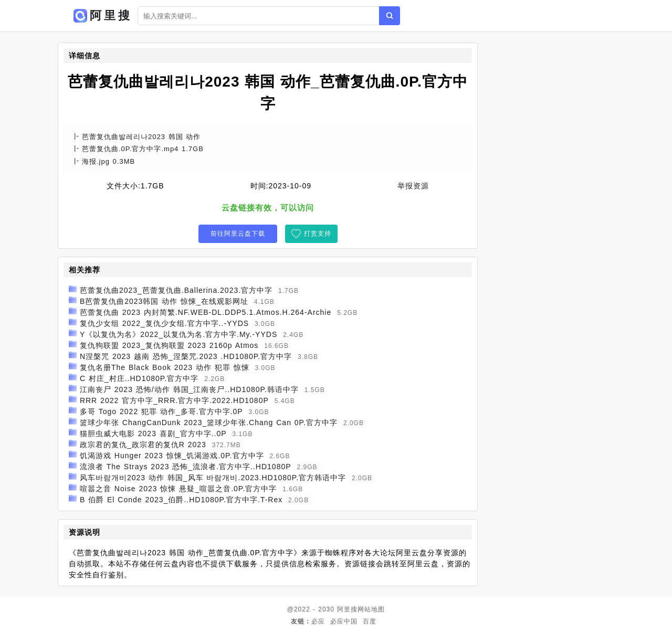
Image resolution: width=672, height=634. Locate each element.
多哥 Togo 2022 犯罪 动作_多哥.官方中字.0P (161, 411)
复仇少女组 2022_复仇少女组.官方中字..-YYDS (164, 323)
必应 (318, 621)
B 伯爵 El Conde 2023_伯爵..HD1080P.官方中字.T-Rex (181, 500)
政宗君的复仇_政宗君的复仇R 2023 (143, 445)
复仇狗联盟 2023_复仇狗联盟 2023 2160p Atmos (169, 345)
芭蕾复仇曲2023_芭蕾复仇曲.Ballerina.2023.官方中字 (176, 290)
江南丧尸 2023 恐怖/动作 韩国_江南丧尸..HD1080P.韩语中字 (189, 389)
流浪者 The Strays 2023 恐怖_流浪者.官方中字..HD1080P (186, 467)
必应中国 (344, 621)
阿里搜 (347, 609)
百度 (370, 621)
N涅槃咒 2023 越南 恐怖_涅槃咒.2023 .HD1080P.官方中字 (186, 356)
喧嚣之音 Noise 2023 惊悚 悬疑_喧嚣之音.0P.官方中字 (178, 489)
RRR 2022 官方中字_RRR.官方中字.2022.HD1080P (174, 400)
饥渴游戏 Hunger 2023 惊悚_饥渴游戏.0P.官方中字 (172, 456)
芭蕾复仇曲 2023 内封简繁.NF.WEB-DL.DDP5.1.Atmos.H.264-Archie (206, 312)
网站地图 (371, 609)
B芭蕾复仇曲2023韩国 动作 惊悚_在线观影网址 (164, 301)
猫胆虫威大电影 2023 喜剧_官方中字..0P (153, 434)
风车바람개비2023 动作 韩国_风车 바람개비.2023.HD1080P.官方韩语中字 (213, 478)
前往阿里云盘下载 (238, 234)
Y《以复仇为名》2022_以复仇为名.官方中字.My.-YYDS (178, 334)
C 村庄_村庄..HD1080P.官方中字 (139, 378)
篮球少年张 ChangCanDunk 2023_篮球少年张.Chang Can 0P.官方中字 (209, 422)
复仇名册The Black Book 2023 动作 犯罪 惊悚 (165, 367)
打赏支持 (318, 234)
